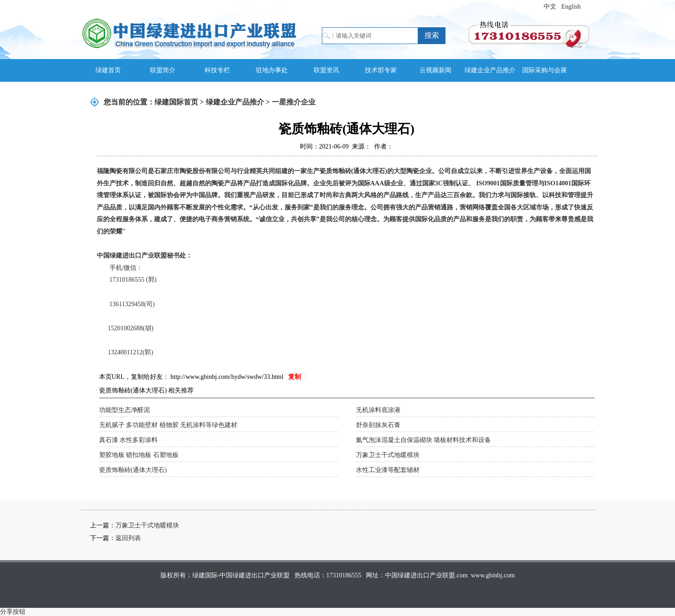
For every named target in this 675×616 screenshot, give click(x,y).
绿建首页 (108, 70)
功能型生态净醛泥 (125, 410)
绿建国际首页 (176, 102)
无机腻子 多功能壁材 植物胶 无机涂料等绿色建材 (168, 425)
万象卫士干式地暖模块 (388, 455)
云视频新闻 (435, 70)
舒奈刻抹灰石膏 (378, 425)
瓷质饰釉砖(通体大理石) (133, 470)
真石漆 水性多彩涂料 (129, 440)
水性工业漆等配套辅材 (388, 470)
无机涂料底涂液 (378, 410)
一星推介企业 (294, 102)
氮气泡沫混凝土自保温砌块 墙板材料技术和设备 (424, 440)
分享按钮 (13, 612)
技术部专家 (381, 70)
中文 (550, 7)
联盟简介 (163, 70)
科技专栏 (217, 70)
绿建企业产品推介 (490, 70)
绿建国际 (189, 33)
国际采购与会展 (545, 70)
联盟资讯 (326, 70)
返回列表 (128, 538)
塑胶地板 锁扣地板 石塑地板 (139, 455)
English (571, 7)
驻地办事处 (272, 70)
